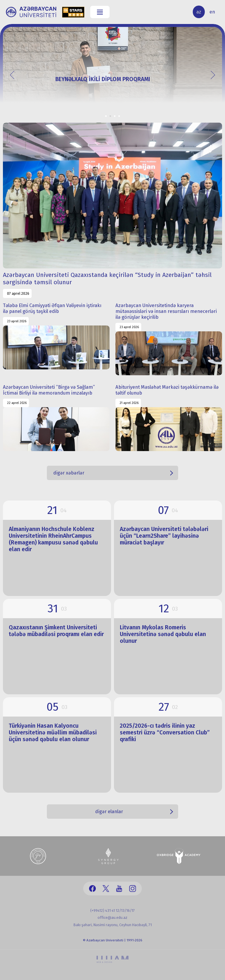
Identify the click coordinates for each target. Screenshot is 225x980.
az (199, 12)
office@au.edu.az (112, 918)
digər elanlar (109, 812)
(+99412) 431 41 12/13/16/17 (112, 910)
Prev (14, 75)
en (212, 12)
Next (211, 75)
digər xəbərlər (69, 473)
